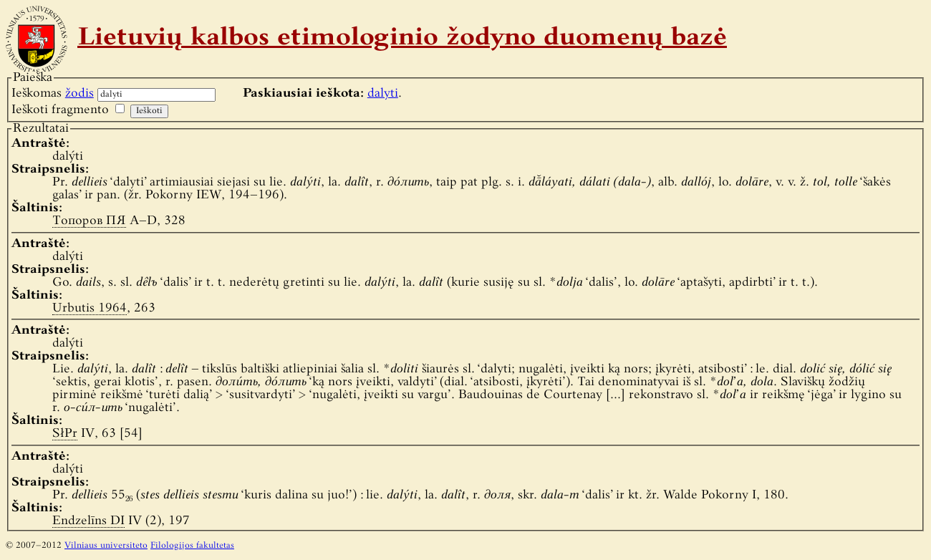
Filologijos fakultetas (192, 546)
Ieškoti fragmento (60, 110)
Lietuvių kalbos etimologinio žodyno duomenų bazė (402, 39)
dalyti (383, 93)
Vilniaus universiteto (106, 546)
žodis (79, 93)
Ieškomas (53, 93)
